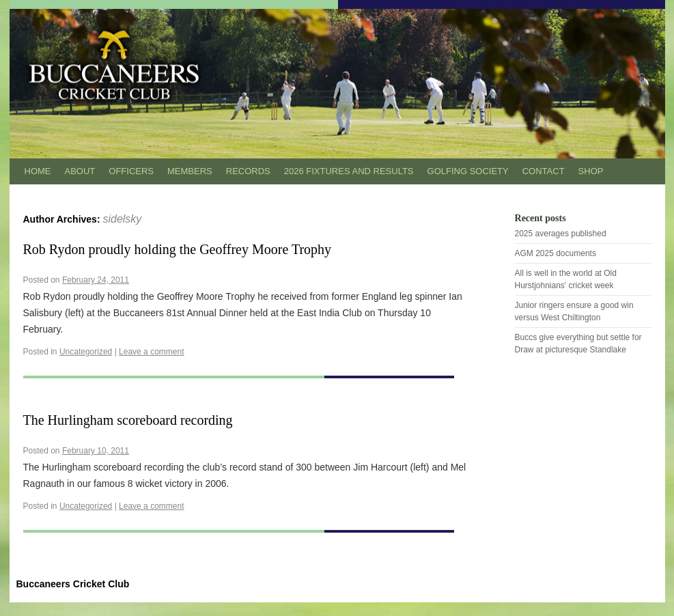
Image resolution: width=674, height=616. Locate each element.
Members (190, 171)
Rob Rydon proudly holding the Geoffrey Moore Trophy (178, 249)
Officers (131, 171)
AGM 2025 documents (556, 253)
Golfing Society (468, 171)
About (80, 171)
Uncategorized (86, 352)
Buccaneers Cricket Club (73, 584)
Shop (591, 171)
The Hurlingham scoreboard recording (128, 420)
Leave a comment (151, 352)
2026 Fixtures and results (349, 171)
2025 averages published (561, 234)
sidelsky (122, 219)
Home (38, 171)
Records (248, 171)
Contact (544, 171)
